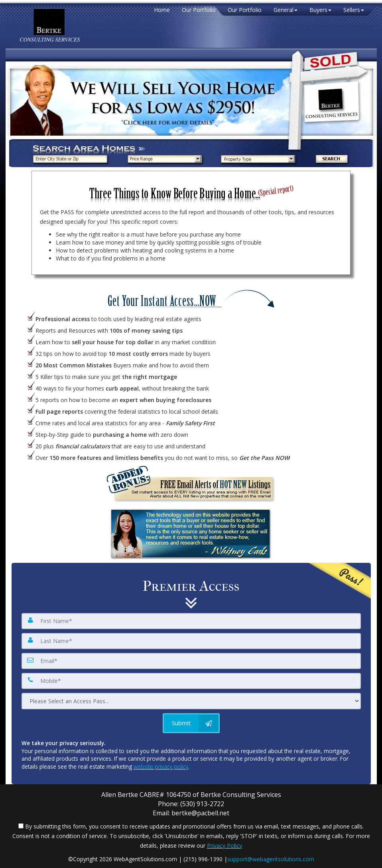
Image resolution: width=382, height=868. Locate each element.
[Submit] (191, 723)
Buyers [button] (320, 10)
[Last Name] (191, 641)
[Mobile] (191, 681)
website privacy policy (161, 766)
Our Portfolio (199, 10)
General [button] (286, 10)
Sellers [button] (354, 10)
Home (162, 10)
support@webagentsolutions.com (271, 859)
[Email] (191, 661)
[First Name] (191, 621)
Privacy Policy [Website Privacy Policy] (224, 845)
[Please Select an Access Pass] (191, 701)
